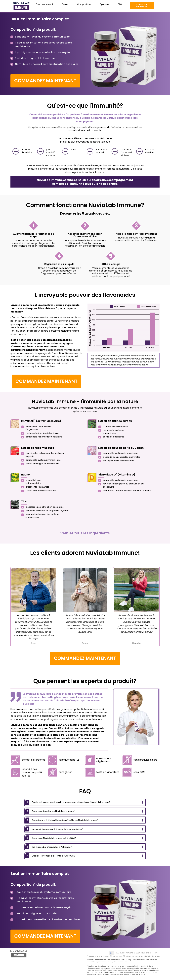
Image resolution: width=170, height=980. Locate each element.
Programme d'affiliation (98, 956)
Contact (156, 956)
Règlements (117, 956)
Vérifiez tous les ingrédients (85, 533)
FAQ (120, 4)
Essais (65, 4)
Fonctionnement (44, 4)
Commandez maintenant (142, 5)
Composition (84, 4)
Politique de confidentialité (137, 956)
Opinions (104, 4)
